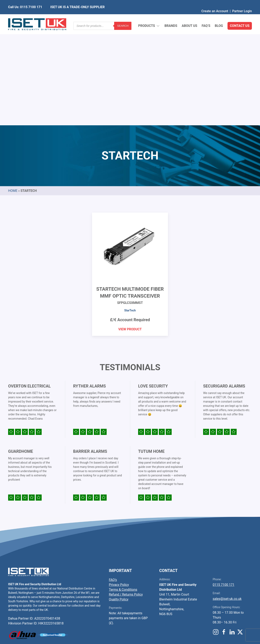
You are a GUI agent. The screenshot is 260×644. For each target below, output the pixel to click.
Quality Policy (119, 500)
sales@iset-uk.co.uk (227, 500)
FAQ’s (206, 16)
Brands (171, 16)
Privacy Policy (119, 486)
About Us (189, 16)
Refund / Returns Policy (126, 496)
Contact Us (240, 16)
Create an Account (215, 3)
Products (149, 16)
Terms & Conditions (123, 491)
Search (123, 16)
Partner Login (242, 3)
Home (13, 92)
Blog (219, 16)
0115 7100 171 (224, 486)
